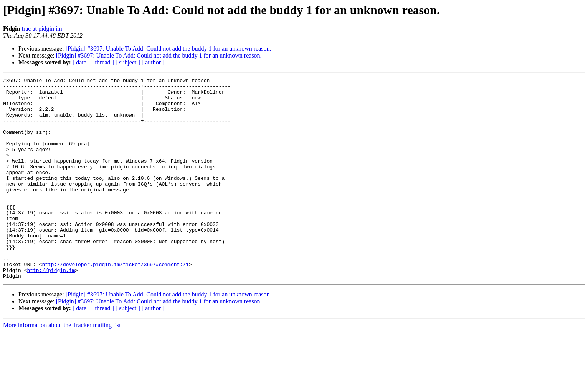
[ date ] (81, 62)
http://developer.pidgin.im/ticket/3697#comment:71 (115, 302)
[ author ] (153, 62)
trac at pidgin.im (42, 29)
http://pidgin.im (51, 309)
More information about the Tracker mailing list (62, 365)
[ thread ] (103, 62)
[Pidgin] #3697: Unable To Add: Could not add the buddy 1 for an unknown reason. (168, 49)
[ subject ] (128, 62)
